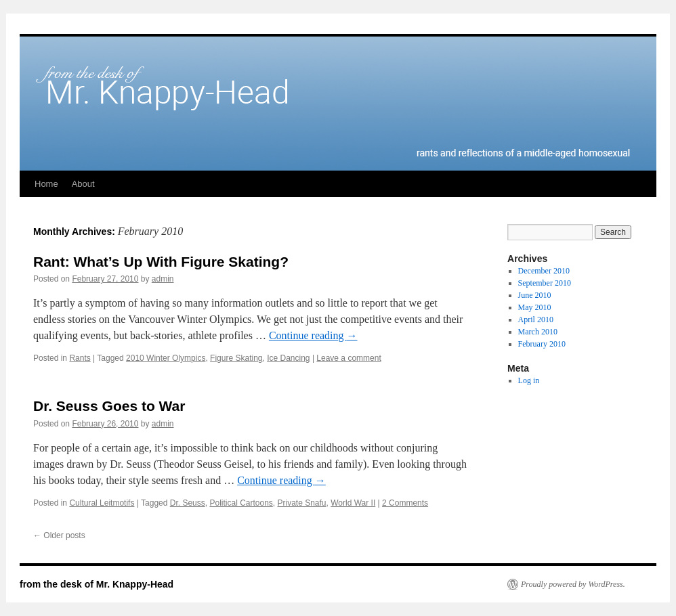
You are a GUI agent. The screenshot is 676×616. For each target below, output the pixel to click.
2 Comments (405, 503)
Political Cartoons (241, 503)
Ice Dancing (288, 358)
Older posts (59, 535)
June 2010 (535, 295)
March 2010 (538, 332)
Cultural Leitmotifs (102, 503)
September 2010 (545, 283)
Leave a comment (348, 358)
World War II (353, 503)
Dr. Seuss (188, 503)
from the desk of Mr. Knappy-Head (97, 584)
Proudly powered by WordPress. (573, 584)
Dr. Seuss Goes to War (109, 406)
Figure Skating (236, 358)
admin (163, 279)
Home (46, 184)
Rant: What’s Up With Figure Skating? (161, 262)
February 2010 (542, 344)
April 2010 (536, 320)
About (83, 184)
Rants (80, 358)
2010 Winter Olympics (166, 358)
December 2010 (544, 271)
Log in (529, 380)
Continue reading (313, 335)
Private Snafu (302, 503)
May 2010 (535, 307)
